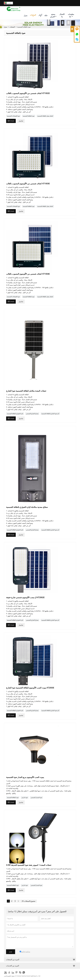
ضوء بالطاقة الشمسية (29, 116)
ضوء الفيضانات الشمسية (13, 116)
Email (11, 121)
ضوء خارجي (25, 797)
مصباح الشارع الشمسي (32, 414)
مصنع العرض (53, 15)
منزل (26, 15)
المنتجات (33, 16)
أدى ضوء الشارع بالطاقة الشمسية (50, 414)
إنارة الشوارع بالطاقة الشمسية (15, 414)
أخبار (40, 16)
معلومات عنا (71, 15)
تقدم (11, 952)
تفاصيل (21, 121)
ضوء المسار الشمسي (36, 797)
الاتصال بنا (62, 15)
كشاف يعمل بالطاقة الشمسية (45, 116)
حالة (46, 15)
